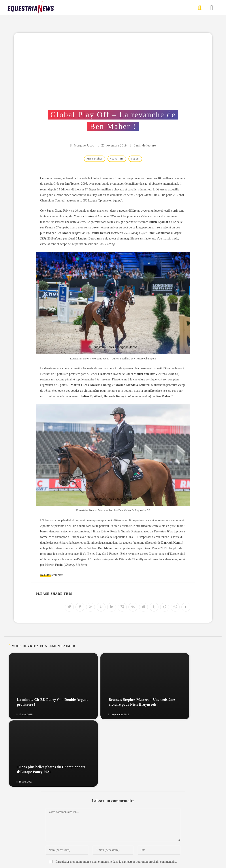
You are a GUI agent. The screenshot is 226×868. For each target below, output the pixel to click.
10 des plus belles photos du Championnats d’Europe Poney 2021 (179, 699)
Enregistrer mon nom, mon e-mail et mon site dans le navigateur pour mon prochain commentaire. (116, 794)
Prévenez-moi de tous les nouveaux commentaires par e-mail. (116, 805)
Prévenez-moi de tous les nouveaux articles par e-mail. (116, 815)
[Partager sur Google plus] (90, 607)
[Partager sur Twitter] (69, 607)
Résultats (46, 575)
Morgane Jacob (84, 145)
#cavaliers (117, 159)
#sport (135, 159)
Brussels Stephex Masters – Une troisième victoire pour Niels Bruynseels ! (110, 699)
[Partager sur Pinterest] (101, 607)
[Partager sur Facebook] (80, 607)
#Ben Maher (95, 159)
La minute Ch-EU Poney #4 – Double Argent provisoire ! (39, 702)
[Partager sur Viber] (122, 607)
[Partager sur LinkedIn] (112, 607)
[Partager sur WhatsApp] (175, 607)
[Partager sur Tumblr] (154, 607)
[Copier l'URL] (186, 607)
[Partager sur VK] (133, 607)
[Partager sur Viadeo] (165, 607)
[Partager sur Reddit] (143, 607)
